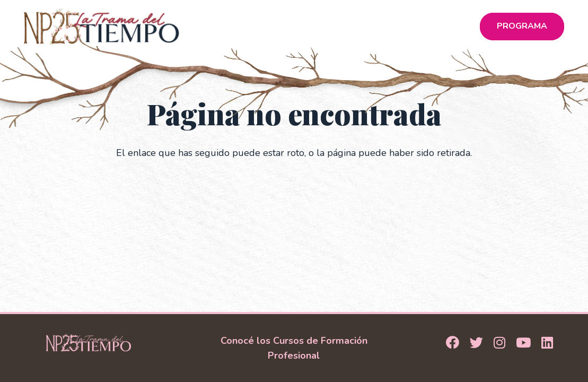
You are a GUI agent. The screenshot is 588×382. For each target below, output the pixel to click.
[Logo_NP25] (102, 27)
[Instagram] (499, 343)
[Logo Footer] (89, 342)
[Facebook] (453, 343)
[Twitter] (476, 343)
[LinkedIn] (547, 343)
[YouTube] (523, 343)
